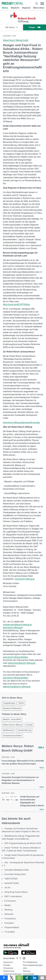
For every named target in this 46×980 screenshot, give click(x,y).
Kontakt (7, 965)
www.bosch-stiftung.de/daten (16, 657)
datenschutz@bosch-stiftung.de (22, 663)
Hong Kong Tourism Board (16, 892)
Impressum (8, 962)
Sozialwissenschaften (12, 736)
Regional (26, 8)
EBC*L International (13, 896)
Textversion (8, 968)
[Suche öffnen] (37, 4)
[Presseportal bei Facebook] (16, 958)
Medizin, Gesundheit (12, 719)
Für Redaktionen (30, 962)
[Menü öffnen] (42, 4)
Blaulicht (15, 8)
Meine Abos (39, 8)
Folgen (35, 27)
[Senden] (42, 978)
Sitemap (27, 971)
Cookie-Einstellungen (13, 974)
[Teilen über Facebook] (4, 978)
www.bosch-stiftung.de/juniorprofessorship (21, 422)
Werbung (8, 910)
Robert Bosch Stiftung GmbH (16, 40)
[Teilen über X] (12, 978)
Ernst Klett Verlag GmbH (15, 874)
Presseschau (10, 919)
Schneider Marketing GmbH (16, 870)
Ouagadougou (9, 703)
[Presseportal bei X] (20, 958)
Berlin (22, 703)
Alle (41, 747)
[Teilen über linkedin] (35, 978)
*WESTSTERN (11, 879)
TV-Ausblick (10, 932)
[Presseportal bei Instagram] (23, 958)
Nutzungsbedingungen (33, 965)
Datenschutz (9, 971)
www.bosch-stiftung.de (25, 579)
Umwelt (29, 725)
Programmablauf (12, 927)
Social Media (29, 974)
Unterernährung (24, 730)
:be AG (7, 888)
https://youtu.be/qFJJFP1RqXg (16, 304)
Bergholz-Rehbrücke (12, 708)
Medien (8, 905)
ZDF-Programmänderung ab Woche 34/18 (23, 843)
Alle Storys (11, 27)
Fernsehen (9, 923)
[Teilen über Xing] (27, 978)
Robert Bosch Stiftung (13, 725)
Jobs (25, 968)
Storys (5, 8)
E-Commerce (10, 901)
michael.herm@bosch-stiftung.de (17, 625)
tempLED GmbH (12, 883)
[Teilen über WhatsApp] (19, 978)
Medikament (8, 730)
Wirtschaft (9, 914)
